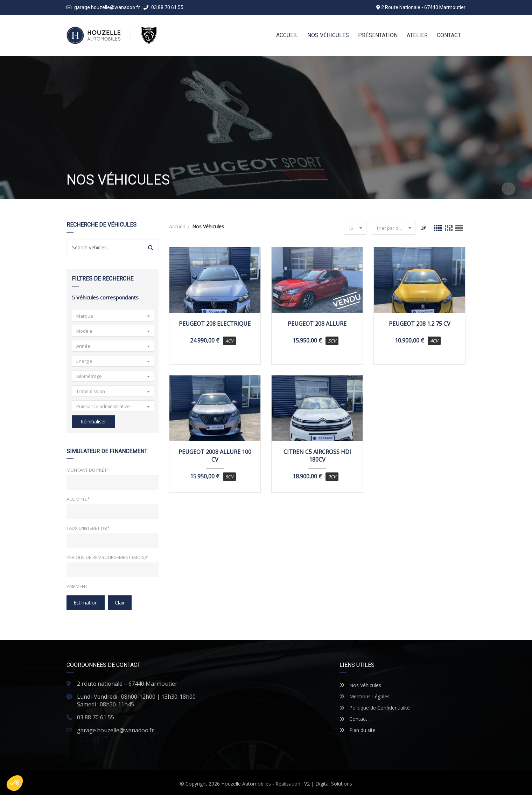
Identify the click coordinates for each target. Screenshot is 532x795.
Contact (353, 719)
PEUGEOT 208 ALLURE (317, 324)
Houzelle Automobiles (246, 784)
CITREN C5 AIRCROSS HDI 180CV (317, 456)
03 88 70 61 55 (163, 7)
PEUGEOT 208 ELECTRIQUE (215, 324)
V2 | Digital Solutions (328, 784)
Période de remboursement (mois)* (107, 557)
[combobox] (113, 316)
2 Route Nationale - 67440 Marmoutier (423, 7)
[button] (15, 783)
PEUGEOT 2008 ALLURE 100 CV (215, 456)
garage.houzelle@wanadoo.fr (107, 7)
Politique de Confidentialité (375, 708)
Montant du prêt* (88, 470)
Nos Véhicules (360, 685)
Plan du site (358, 730)
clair (120, 603)
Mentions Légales (365, 696)
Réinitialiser (93, 421)
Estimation (86, 603)
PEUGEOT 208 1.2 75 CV (420, 324)
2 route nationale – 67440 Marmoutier (127, 684)
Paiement (77, 586)
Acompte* (78, 499)
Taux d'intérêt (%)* (88, 528)
